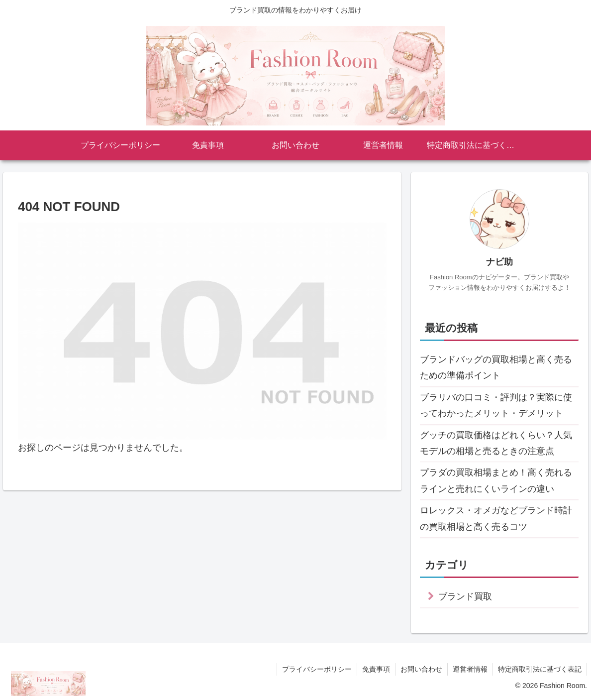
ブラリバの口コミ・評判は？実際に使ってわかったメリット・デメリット (496, 405)
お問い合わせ (421, 669)
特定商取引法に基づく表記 (540, 669)
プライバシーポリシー (317, 669)
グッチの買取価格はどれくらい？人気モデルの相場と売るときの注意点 (496, 443)
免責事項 (376, 669)
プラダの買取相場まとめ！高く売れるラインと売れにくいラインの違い (496, 480)
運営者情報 (470, 669)
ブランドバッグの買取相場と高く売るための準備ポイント (496, 367)
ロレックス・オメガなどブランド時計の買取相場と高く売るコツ (496, 518)
